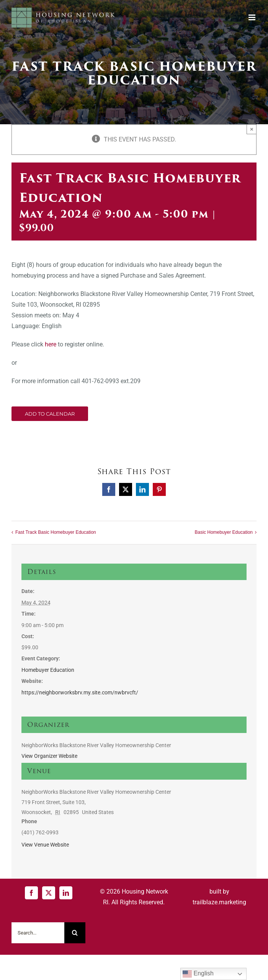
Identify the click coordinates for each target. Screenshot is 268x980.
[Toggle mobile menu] (252, 17)
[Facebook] (31, 893)
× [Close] (252, 129)
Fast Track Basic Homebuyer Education (56, 532)
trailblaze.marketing (219, 902)
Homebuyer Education (48, 670)
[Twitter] (49, 893)
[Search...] (38, 933)
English (198, 974)
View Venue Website (45, 845)
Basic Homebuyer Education (224, 532)
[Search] (75, 933)
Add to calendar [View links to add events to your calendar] (50, 414)
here (51, 344)
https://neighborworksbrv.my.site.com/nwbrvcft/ (80, 692)
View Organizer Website (49, 756)
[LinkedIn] (66, 893)
